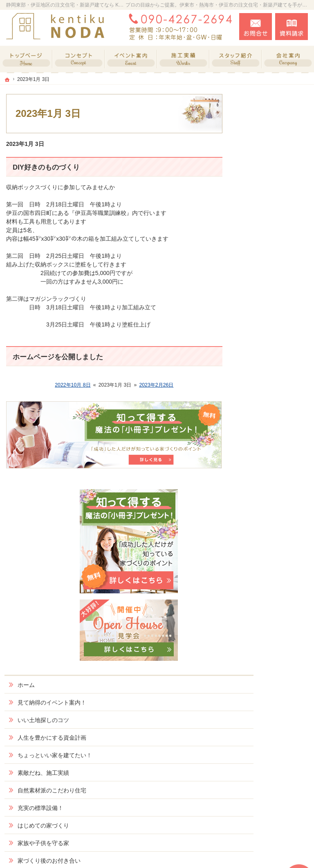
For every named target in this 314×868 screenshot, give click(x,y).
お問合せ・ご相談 (271, 604)
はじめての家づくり (274, 417)
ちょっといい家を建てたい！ (274, 336)
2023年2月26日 (156, 385)
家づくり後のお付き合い (274, 456)
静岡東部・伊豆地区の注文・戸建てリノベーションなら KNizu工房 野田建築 (179, 852)
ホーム (256, 248)
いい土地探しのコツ (274, 290)
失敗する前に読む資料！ (274, 583)
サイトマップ (265, 657)
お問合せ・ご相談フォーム (259, 801)
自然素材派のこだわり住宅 (274, 378)
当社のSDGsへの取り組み (275, 541)
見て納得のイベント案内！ (274, 269)
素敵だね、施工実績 (274, 357)
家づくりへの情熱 (271, 495)
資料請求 (292, 27)
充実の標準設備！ (271, 400)
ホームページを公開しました (58, 357)
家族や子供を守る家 (274, 435)
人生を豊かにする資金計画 (274, 311)
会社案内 (259, 477)
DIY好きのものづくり (46, 167)
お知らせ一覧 (265, 622)
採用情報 (259, 562)
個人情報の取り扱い (274, 639)
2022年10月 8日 (73, 385)
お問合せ (256, 27)
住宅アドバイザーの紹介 (274, 516)
